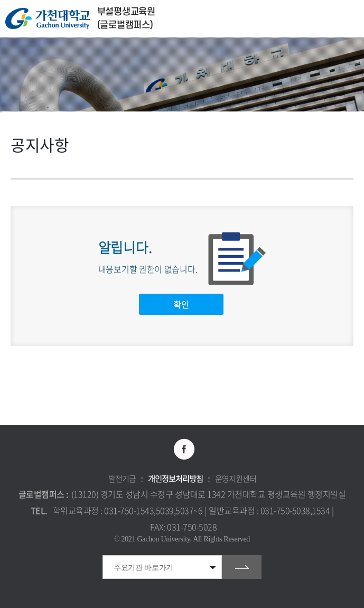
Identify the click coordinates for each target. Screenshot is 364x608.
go (242, 567)
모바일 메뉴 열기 (351, 19)
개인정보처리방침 (175, 479)
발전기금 (122, 479)
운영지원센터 (236, 479)
